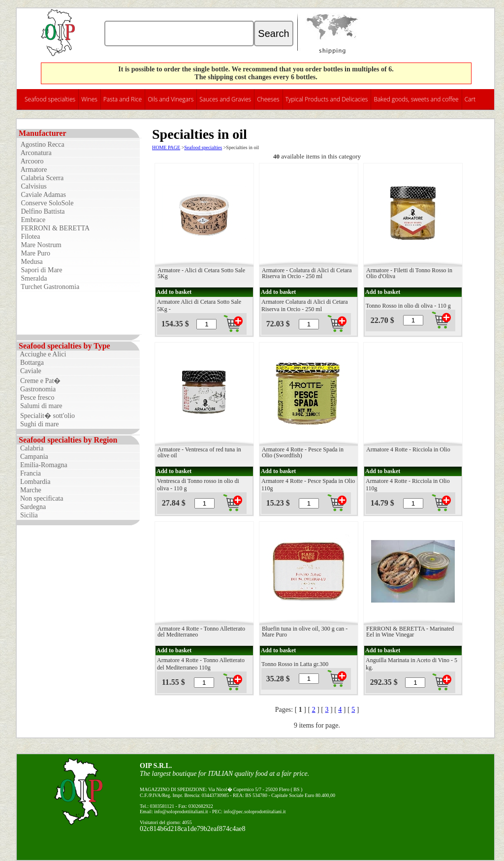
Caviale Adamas (43, 195)
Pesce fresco (36, 398)
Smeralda (33, 278)
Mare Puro (35, 253)
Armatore (33, 170)
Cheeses (268, 99)
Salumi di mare (40, 406)
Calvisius (33, 186)
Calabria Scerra (41, 178)
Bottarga (30, 363)
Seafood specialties (50, 99)
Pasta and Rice (123, 99)
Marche (29, 490)
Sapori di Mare (41, 270)
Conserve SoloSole (46, 203)
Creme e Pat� (39, 381)
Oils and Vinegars (171, 99)
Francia (29, 473)
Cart (470, 99)
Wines (89, 99)
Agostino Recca (42, 144)
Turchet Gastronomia (49, 287)
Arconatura (35, 153)
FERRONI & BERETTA (54, 228)
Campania (32, 457)
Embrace (32, 220)
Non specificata (40, 498)
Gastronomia (36, 389)
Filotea (30, 237)
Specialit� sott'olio (46, 416)
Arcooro (31, 161)
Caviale (29, 371)
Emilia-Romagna (42, 465)
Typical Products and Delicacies (327, 99)
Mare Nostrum (40, 245)
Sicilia (27, 515)
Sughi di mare (38, 424)
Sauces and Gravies (225, 99)
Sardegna (31, 507)
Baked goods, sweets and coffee (416, 99)
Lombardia (33, 482)
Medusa (31, 262)
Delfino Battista (42, 211)
